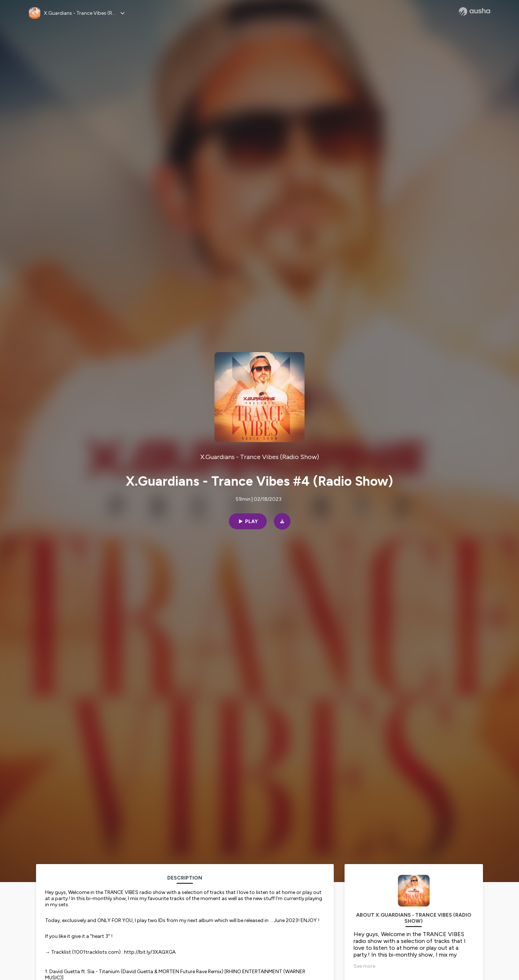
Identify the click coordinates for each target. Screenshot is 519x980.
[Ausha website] (474, 12)
